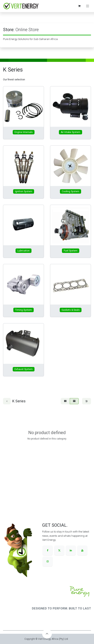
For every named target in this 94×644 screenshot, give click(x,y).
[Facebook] (48, 550)
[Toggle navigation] (88, 6)
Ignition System (24, 191)
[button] (47, 634)
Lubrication (23, 251)
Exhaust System (24, 369)
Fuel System (71, 251)
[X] (59, 550)
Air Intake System (70, 132)
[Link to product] (23, 107)
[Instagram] (48, 561)
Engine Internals (24, 132)
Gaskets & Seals (71, 310)
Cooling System (70, 191)
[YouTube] (82, 550)
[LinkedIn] (71, 550)
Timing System (23, 310)
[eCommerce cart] (79, 6)
